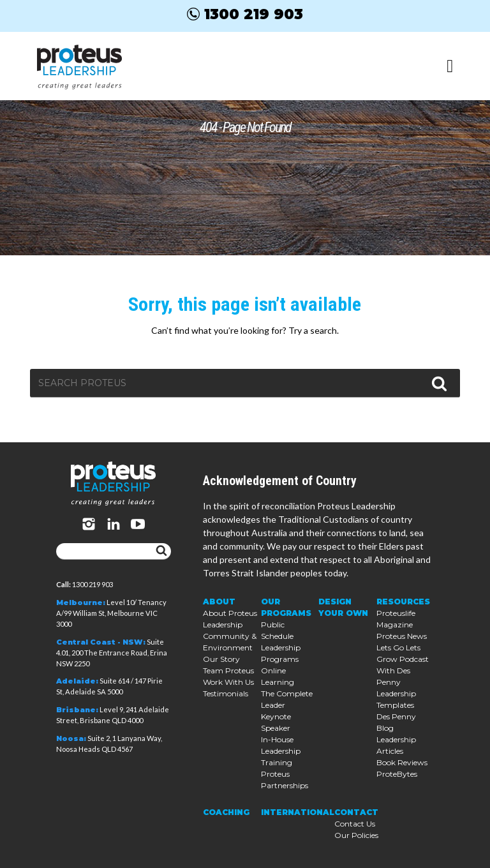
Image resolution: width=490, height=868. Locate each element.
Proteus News (402, 636)
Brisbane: (77, 710)
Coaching (226, 812)
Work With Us (228, 682)
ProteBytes (397, 774)
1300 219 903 (245, 14)
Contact (356, 812)
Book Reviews (402, 762)
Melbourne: (81, 602)
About (219, 602)
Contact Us (355, 824)
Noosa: (71, 738)
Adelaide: (77, 681)
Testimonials (226, 693)
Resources (403, 602)
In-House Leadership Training (281, 751)
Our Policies (356, 835)
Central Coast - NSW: (101, 642)
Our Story (221, 659)
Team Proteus (228, 670)
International (298, 812)
